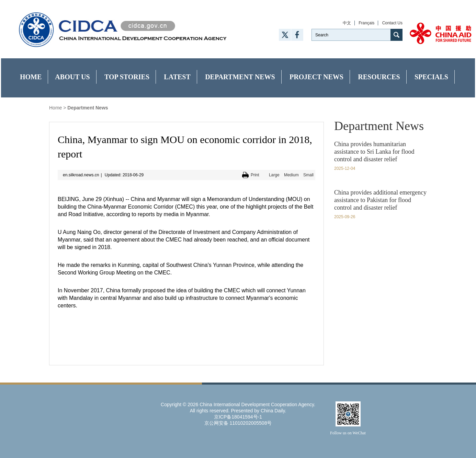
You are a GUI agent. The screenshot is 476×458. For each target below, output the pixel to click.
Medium (291, 175)
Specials (431, 77)
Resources (379, 77)
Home (31, 77)
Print (255, 175)
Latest (177, 77)
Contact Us (392, 23)
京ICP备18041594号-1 (238, 417)
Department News (240, 77)
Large (274, 175)
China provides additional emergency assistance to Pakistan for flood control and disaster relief (380, 200)
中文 (347, 23)
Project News (316, 77)
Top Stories (127, 77)
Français (366, 23)
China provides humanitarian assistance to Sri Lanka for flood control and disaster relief (374, 152)
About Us (72, 77)
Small (308, 175)
